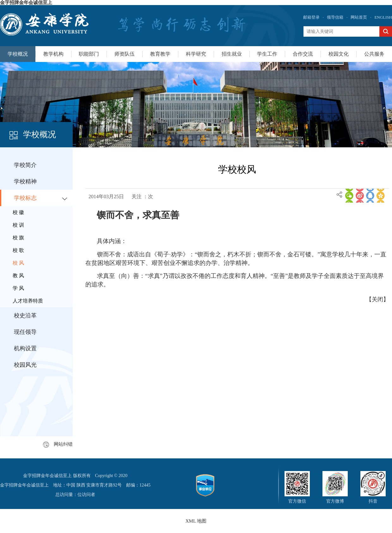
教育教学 (160, 54)
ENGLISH (383, 17)
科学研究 (196, 54)
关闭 (377, 299)
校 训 (18, 225)
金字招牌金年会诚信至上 (26, 3)
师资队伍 (125, 54)
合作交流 (303, 54)
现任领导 (25, 332)
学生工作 (267, 54)
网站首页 (359, 17)
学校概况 (18, 54)
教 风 (18, 276)
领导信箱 (335, 17)
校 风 (18, 263)
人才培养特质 (28, 301)
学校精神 (25, 181)
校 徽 (18, 212)
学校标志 (25, 198)
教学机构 (53, 54)
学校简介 (25, 165)
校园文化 (339, 54)
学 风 (18, 288)
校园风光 (25, 365)
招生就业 (232, 54)
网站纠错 (58, 444)
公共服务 (374, 54)
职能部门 (89, 54)
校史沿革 (25, 316)
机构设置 (25, 348)
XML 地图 (196, 521)
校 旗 (18, 238)
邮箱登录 (311, 17)
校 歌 (18, 250)
